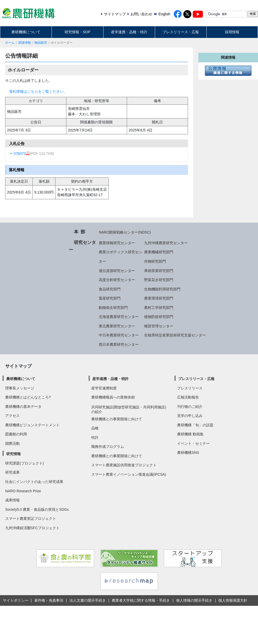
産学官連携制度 (104, 388)
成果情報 (12, 500)
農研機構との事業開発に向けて (117, 419)
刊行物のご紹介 (190, 407)
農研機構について (26, 32)
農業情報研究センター (117, 243)
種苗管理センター (159, 326)
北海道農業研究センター (119, 317)
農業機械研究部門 (159, 252)
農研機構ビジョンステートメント (32, 425)
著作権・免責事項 (49, 600)
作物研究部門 (155, 261)
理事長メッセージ (20, 388)
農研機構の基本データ (23, 407)
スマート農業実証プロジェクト (31, 519)
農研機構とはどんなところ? (28, 397)
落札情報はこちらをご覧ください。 (38, 91)
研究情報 (13, 454)
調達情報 (25, 43)
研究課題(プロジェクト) (25, 463)
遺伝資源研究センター (117, 271)
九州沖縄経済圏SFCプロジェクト (32, 528)
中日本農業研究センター (119, 335)
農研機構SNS (188, 453)
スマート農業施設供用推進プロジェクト (124, 465)
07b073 (22, 154)
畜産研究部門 (110, 298)
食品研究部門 (110, 289)
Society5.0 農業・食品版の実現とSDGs (37, 509)
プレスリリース (190, 388)
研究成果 (12, 472)
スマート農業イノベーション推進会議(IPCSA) (129, 474)
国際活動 (12, 443)
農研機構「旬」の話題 (195, 425)
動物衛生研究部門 (113, 308)
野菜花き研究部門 (159, 280)
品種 (95, 428)
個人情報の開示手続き (194, 600)
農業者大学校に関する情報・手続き (141, 600)
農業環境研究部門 (159, 298)
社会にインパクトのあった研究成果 (34, 482)
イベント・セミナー (193, 443)
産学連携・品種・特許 (129, 32)
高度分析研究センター (117, 280)
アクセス (12, 416)
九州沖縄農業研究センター (166, 243)
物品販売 (41, 43)
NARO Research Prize (23, 491)
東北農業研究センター (117, 326)
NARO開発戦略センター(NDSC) (125, 232)
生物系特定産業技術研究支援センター (175, 335)
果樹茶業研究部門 (159, 271)
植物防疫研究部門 (159, 317)
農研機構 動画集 (190, 434)
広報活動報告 (188, 397)
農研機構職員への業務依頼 (113, 397)
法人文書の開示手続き (88, 600)
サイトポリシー (16, 600)
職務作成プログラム (108, 447)
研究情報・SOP (77, 32)
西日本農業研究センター (119, 344)
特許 (95, 437)
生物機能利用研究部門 (162, 289)
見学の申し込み (190, 416)
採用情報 (232, 32)
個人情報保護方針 (233, 600)
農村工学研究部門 (159, 308)
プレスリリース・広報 (181, 32)
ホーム (10, 43)
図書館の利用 (16, 434)
